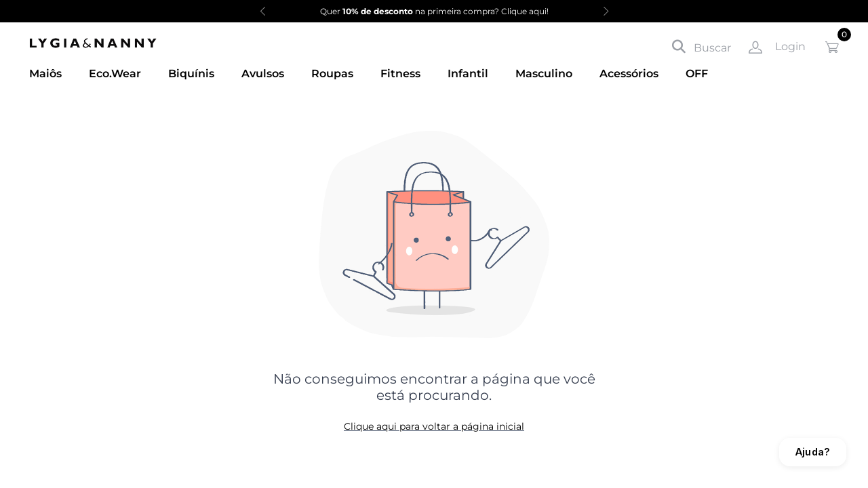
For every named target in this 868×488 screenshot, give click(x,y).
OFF (697, 74)
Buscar (702, 47)
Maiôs (45, 74)
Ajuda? (813, 452)
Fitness (400, 74)
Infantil (468, 74)
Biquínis (191, 74)
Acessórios (629, 74)
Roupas (332, 74)
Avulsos (263, 74)
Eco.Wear (115, 74)
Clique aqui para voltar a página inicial (434, 426)
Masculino (544, 74)
